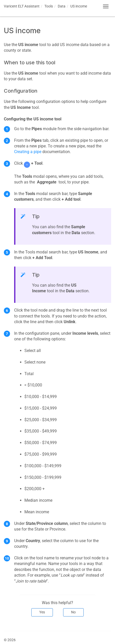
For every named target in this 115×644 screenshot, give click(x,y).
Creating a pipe (28, 152)
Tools (49, 6)
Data (62, 6)
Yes (42, 612)
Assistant (22, 6)
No (73, 612)
